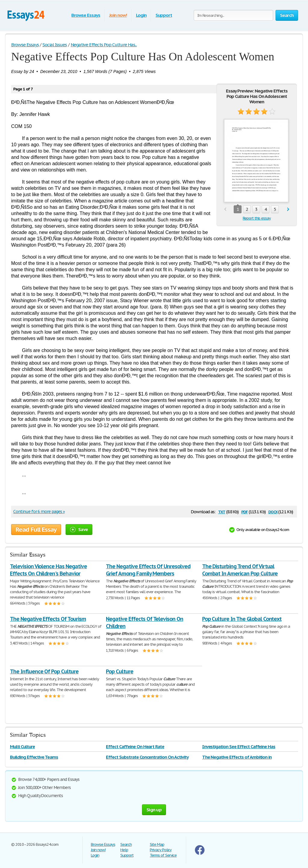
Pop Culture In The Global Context (242, 619)
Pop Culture (120, 671)
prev (225, 209)
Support (164, 15)
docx (273, 511)
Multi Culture (22, 747)
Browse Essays (86, 15)
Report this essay (257, 218)
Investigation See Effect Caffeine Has (239, 747)
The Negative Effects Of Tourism (48, 619)
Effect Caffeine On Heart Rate (135, 747)
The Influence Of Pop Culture (44, 671)
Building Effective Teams (34, 757)
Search (126, 844)
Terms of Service (163, 855)
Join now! (118, 15)
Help (124, 850)
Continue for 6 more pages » (39, 511)
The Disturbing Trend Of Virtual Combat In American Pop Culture (240, 570)
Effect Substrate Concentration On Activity (147, 757)
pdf (245, 511)
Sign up (154, 810)
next (288, 209)
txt (222, 511)
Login (141, 15)
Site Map (157, 844)
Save (79, 529)
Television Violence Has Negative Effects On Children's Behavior (48, 570)
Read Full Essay (36, 530)
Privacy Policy (161, 850)
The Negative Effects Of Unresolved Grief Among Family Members (148, 570)
